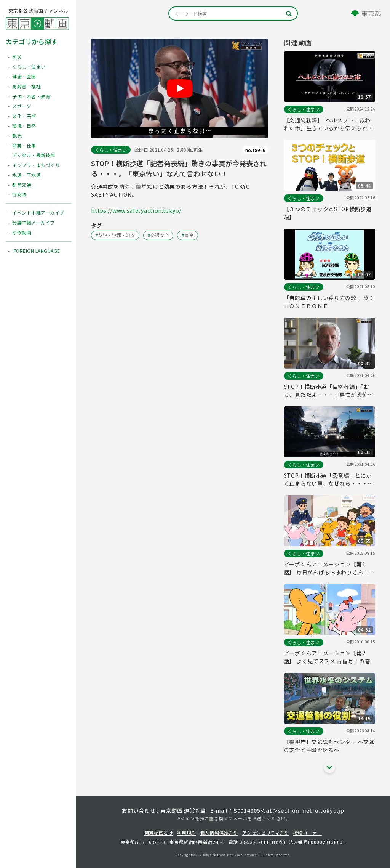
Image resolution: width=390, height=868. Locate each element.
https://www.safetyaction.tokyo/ (136, 210)
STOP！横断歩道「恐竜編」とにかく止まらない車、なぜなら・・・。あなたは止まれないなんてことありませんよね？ (328, 480)
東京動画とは (159, 833)
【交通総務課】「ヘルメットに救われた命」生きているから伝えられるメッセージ (328, 124)
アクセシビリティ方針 (266, 833)
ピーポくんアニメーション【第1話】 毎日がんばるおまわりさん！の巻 (329, 568)
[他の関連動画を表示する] (329, 767)
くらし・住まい (111, 150)
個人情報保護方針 (219, 833)
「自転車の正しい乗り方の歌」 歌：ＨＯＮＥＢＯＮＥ (329, 302)
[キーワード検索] (233, 14)
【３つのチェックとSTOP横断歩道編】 (328, 213)
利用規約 (186, 833)
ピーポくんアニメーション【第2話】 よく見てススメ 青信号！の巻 (327, 657)
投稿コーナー (308, 833)
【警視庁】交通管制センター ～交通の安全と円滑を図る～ (329, 746)
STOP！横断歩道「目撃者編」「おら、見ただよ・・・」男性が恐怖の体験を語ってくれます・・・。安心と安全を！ (328, 391)
